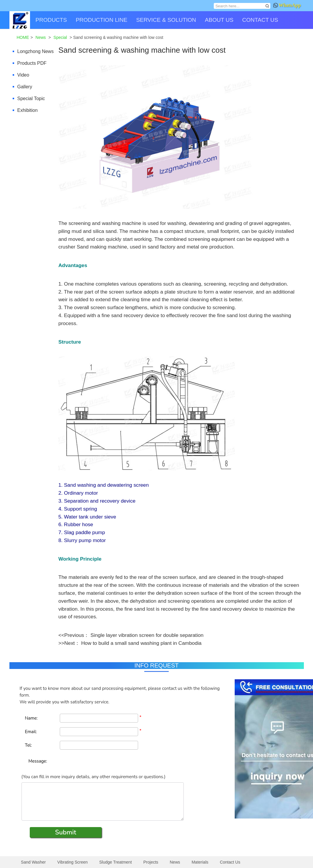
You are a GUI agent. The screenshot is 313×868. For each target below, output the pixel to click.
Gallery (25, 87)
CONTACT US (260, 20)
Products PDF (32, 63)
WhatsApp (287, 5)
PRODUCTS (51, 20)
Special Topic (31, 98)
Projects (151, 862)
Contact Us (230, 862)
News (175, 862)
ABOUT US (219, 20)
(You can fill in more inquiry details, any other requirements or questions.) (93, 777)
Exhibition (28, 110)
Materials (200, 862)
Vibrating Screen (73, 862)
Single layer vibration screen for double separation (147, 635)
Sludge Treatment (116, 862)
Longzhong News (36, 51)
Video (23, 75)
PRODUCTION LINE (101, 20)
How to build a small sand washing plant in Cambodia (141, 643)
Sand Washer (33, 862)
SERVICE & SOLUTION (166, 20)
